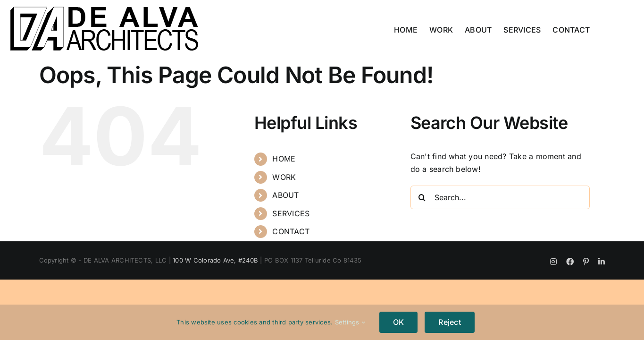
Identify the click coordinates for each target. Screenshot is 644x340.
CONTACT (291, 231)
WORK (284, 177)
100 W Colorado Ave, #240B (215, 260)
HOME (284, 159)
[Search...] (500, 197)
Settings (350, 322)
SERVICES (291, 213)
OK (398, 322)
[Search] (422, 197)
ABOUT (285, 195)
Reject (449, 322)
